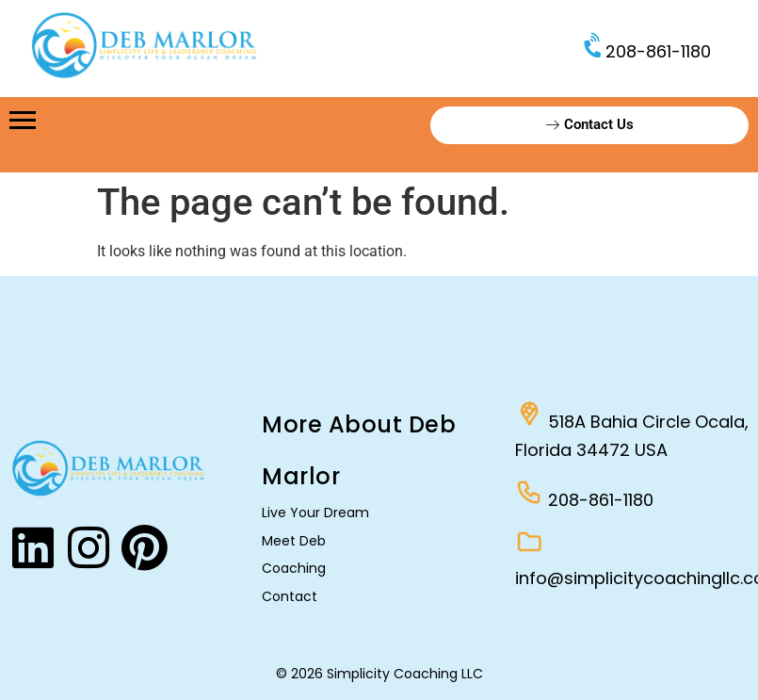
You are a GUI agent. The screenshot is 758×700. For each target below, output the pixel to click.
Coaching (294, 568)
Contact (290, 596)
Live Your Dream (315, 513)
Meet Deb (294, 541)
